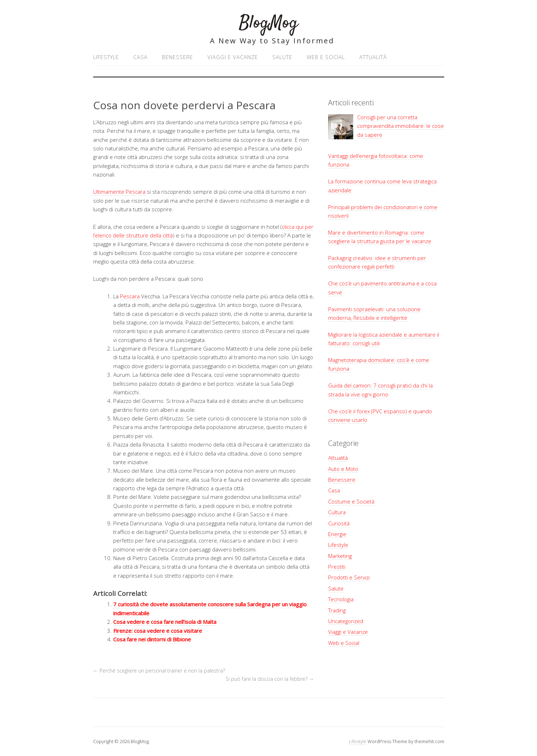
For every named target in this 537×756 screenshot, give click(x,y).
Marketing (340, 556)
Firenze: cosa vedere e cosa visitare (158, 631)
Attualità (373, 57)
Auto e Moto (343, 469)
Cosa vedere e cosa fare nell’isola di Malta (165, 622)
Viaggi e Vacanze (233, 57)
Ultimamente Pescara (119, 192)
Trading (337, 610)
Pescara (130, 296)
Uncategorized (346, 621)
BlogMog (268, 23)
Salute (282, 57)
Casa (140, 57)
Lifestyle (106, 57)
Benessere (178, 57)
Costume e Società (351, 501)
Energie (337, 534)
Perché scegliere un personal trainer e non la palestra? (160, 671)
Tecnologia (341, 599)
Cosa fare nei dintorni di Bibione (152, 639)
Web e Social (326, 57)
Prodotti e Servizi (349, 577)
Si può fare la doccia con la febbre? (270, 679)
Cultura (337, 512)
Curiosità (339, 523)
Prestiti (337, 567)
